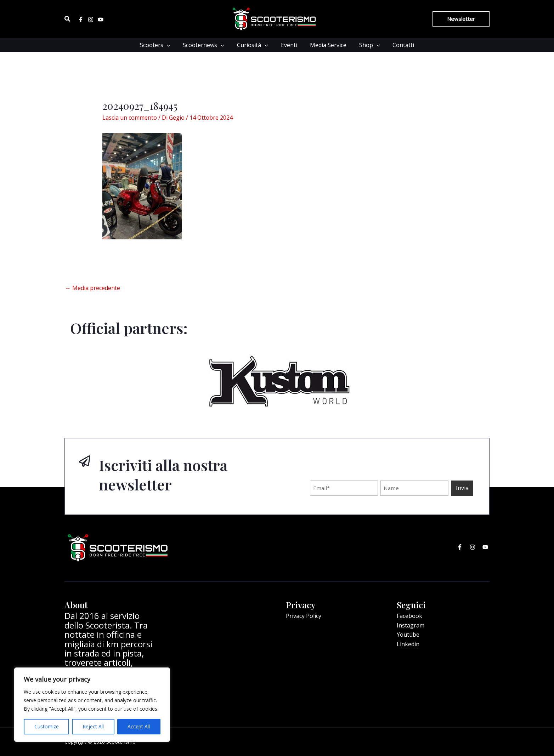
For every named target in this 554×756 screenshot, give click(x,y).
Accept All (139, 726)
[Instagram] (91, 19)
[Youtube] (101, 19)
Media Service (327, 45)
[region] (92, 705)
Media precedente (93, 288)
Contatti (399, 45)
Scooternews (206, 45)
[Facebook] (81, 19)
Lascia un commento (130, 118)
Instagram (411, 625)
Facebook (409, 616)
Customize (47, 726)
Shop (367, 45)
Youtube (408, 635)
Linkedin (408, 644)
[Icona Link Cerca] (68, 19)
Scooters (159, 45)
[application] (171, 45)
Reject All (93, 726)
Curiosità (254, 45)
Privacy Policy (304, 616)
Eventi (289, 45)
